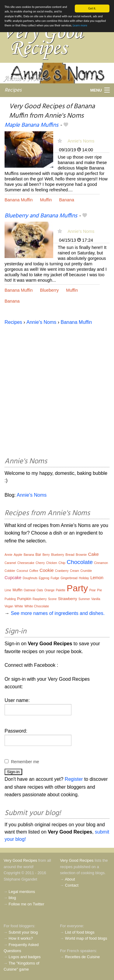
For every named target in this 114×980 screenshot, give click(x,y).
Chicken (52, 563)
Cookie (47, 570)
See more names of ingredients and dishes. (58, 613)
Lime (8, 590)
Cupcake (13, 578)
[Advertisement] (57, 390)
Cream (74, 571)
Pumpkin (24, 599)
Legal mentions (22, 892)
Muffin (46, 200)
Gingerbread (69, 578)
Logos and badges (24, 957)
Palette (61, 590)
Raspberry (40, 599)
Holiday (84, 578)
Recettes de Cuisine (83, 957)
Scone (52, 599)
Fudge (55, 578)
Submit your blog (23, 932)
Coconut (22, 571)
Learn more (80, 25)
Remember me (25, 762)
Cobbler (10, 571)
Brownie (81, 555)
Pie (99, 590)
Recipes (13, 90)
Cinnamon (101, 563)
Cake (93, 554)
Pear (93, 590)
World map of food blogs (86, 938)
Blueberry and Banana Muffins (41, 216)
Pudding (10, 599)
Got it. (92, 8)
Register (74, 779)
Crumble (86, 571)
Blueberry (50, 290)
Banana (67, 200)
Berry (46, 555)
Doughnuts (30, 578)
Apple (18, 555)
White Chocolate (37, 606)
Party (77, 588)
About (70, 879)
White (19, 606)
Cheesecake (26, 563)
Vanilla (96, 599)
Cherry (40, 563)
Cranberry (62, 571)
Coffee (34, 571)
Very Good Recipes (20, 860)
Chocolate (80, 562)
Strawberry (68, 599)
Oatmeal (29, 590)
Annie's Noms (81, 141)
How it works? (21, 938)
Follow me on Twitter (26, 904)
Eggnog (44, 578)
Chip (62, 563)
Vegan (9, 606)
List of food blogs (80, 932)
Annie (9, 555)
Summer (84, 599)
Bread (70, 555)
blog (12, 898)
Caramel (10, 563)
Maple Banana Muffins (31, 125)
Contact (72, 885)
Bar (38, 555)
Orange (49, 590)
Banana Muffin (19, 200)
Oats (40, 590)
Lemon (97, 578)
